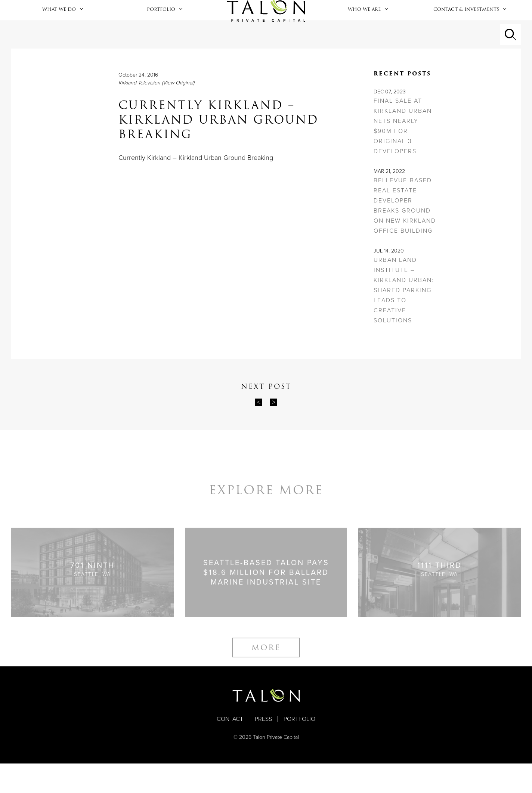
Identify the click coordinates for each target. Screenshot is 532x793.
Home (266, 25)
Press (263, 749)
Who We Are (364, 24)
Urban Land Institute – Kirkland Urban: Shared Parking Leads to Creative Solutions (404, 320)
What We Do (59, 24)
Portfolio (161, 24)
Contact (230, 749)
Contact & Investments (466, 24)
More (266, 684)
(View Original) (178, 112)
